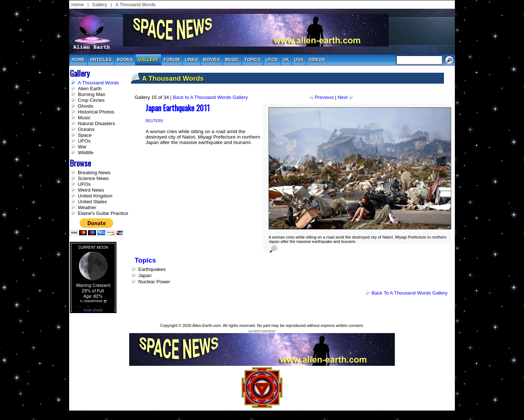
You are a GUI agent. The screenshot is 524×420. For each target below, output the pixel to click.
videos (317, 60)
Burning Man (92, 94)
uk (286, 60)
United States (92, 202)
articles (101, 60)
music (232, 60)
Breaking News (94, 173)
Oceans (86, 129)
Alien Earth (90, 89)
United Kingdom (95, 196)
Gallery (100, 5)
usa (299, 60)
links (191, 60)
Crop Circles (91, 100)
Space (85, 135)
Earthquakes (152, 269)
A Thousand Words (135, 5)
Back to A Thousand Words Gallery (210, 97)
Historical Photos (96, 112)
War (82, 147)
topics (252, 60)
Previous (324, 97)
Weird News (91, 190)
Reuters (154, 121)
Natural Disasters (96, 123)
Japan (145, 275)
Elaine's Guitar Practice (103, 213)
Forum (172, 60)
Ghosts (86, 106)
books (125, 60)
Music (84, 118)
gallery (148, 60)
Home (78, 5)
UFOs (272, 60)
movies (212, 60)
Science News (93, 178)
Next (343, 97)
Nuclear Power (154, 282)
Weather (87, 207)
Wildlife (86, 153)
